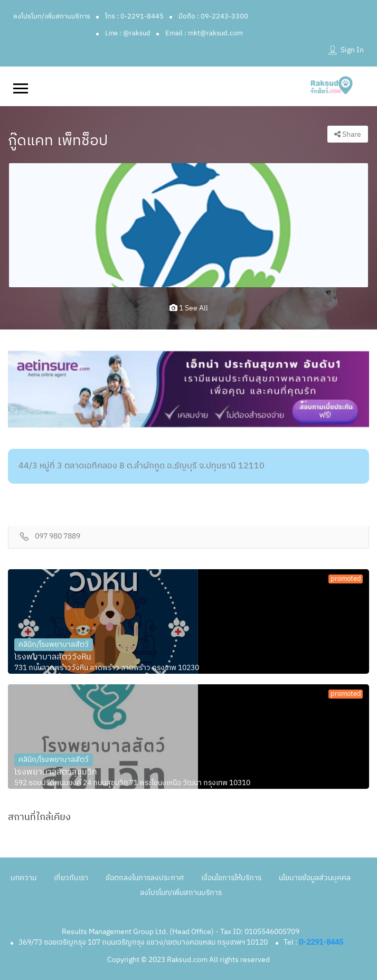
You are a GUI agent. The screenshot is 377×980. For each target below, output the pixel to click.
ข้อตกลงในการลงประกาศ (145, 878)
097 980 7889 (58, 537)
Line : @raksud (128, 33)
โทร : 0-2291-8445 (134, 16)
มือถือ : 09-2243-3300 (213, 16)
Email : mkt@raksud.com (204, 33)
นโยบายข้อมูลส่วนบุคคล (315, 878)
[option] (188, 225)
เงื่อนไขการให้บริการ (231, 878)
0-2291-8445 (321, 942)
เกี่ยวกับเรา (71, 878)
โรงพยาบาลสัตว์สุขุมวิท (56, 772)
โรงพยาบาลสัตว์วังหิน (53, 657)
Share (348, 134)
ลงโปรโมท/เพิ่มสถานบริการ (52, 16)
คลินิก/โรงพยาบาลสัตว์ (54, 644)
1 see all (189, 308)
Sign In (352, 50)
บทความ (23, 878)
